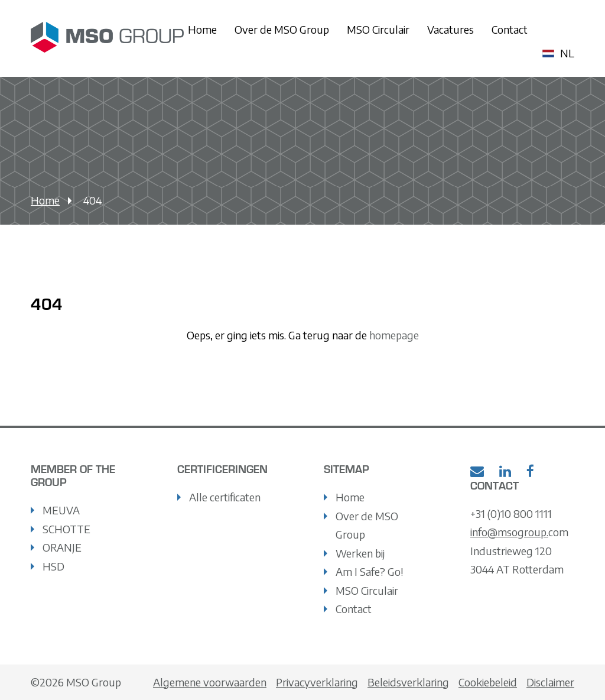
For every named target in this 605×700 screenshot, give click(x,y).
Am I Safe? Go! (369, 571)
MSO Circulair (378, 29)
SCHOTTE (66, 529)
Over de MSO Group (282, 29)
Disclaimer (550, 682)
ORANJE (62, 547)
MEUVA (61, 510)
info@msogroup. (509, 532)
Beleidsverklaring (408, 682)
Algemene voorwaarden (210, 682)
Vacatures (451, 29)
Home (202, 29)
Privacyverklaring (317, 682)
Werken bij (360, 553)
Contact (510, 29)
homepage (393, 335)
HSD (53, 566)
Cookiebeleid (488, 682)
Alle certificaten (225, 497)
